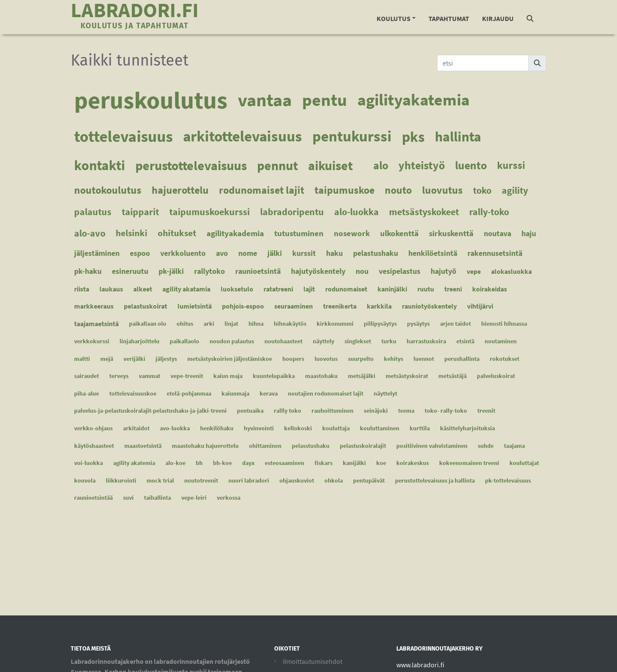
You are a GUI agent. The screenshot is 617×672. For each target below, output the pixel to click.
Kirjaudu (498, 18)
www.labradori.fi (420, 665)
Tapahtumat (449, 18)
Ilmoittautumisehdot (313, 661)
